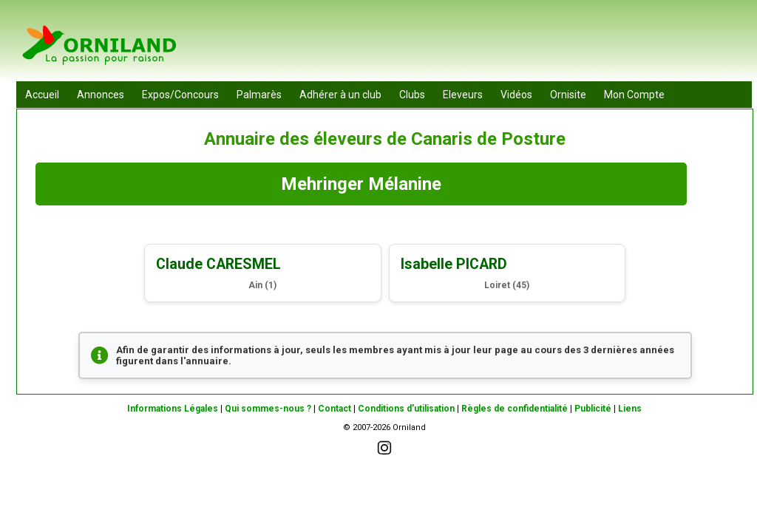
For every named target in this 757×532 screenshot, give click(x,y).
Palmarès (259, 95)
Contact (335, 409)
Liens (630, 409)
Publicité (593, 409)
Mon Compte (634, 95)
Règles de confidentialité (515, 409)
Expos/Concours (180, 95)
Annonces (101, 95)
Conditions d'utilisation (406, 409)
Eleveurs (463, 95)
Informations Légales (173, 409)
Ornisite (568, 95)
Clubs (412, 95)
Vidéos (516, 95)
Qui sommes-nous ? (268, 409)
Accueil (42, 95)
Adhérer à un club (340, 95)
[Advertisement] (483, 44)
